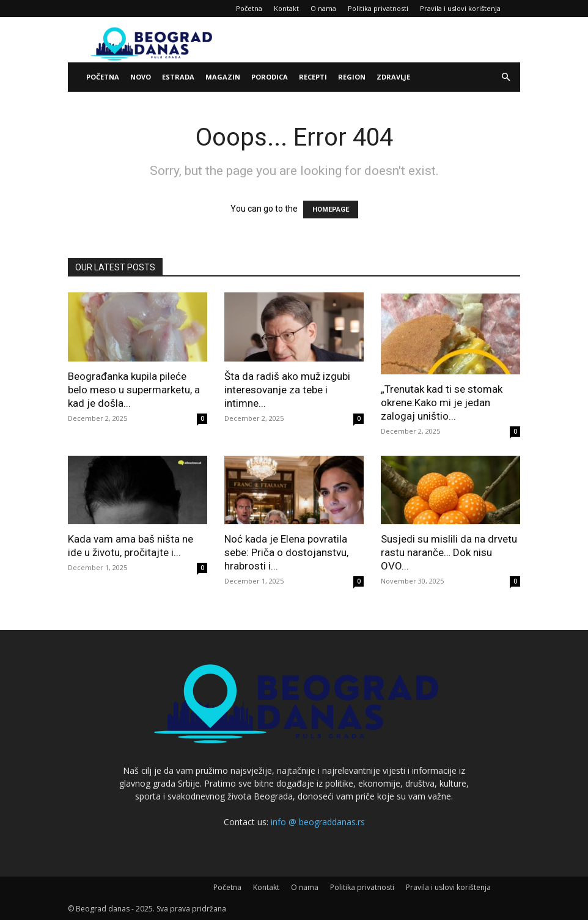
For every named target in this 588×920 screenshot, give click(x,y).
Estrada (178, 77)
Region (352, 77)
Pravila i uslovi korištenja (460, 8)
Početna (249, 8)
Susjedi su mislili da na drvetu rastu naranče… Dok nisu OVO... (449, 552)
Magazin (223, 77)
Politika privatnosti (378, 8)
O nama (323, 8)
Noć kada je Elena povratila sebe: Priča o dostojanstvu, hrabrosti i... (286, 552)
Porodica (270, 77)
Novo (141, 77)
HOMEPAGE (331, 210)
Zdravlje (393, 77)
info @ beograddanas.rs (318, 822)
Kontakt (286, 8)
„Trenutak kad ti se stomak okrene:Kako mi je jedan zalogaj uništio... (442, 402)
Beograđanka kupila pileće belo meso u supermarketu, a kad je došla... (134, 390)
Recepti (313, 77)
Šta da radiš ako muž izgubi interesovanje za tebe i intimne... (287, 390)
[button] (505, 77)
